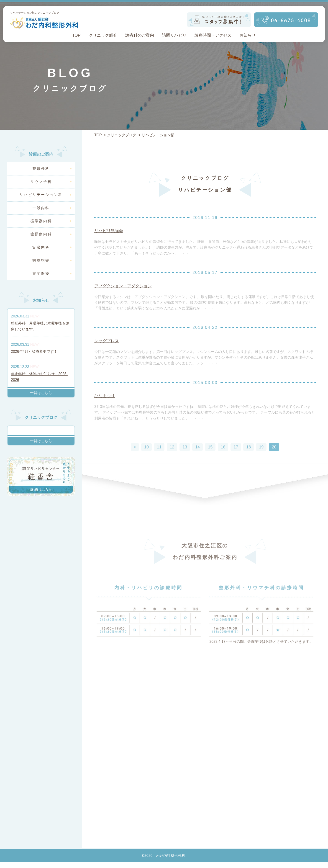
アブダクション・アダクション (123, 293)
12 (172, 459)
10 (146, 459)
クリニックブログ (122, 135)
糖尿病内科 (41, 234)
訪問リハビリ (174, 35)
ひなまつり (105, 404)
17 (236, 459)
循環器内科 (41, 221)
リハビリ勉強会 (109, 237)
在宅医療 (41, 274)
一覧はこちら (41, 393)
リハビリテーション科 (41, 195)
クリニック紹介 (103, 35)
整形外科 (41, 169)
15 (210, 459)
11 (159, 459)
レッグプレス (107, 348)
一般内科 (41, 208)
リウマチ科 (41, 182)
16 (223, 459)
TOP (76, 35)
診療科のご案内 (140, 35)
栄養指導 (41, 260)
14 (197, 459)
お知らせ (248, 35)
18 (249, 459)
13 (185, 459)
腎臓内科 (41, 247)
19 (261, 459)
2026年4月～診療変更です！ (34, 352)
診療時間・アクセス (213, 35)
